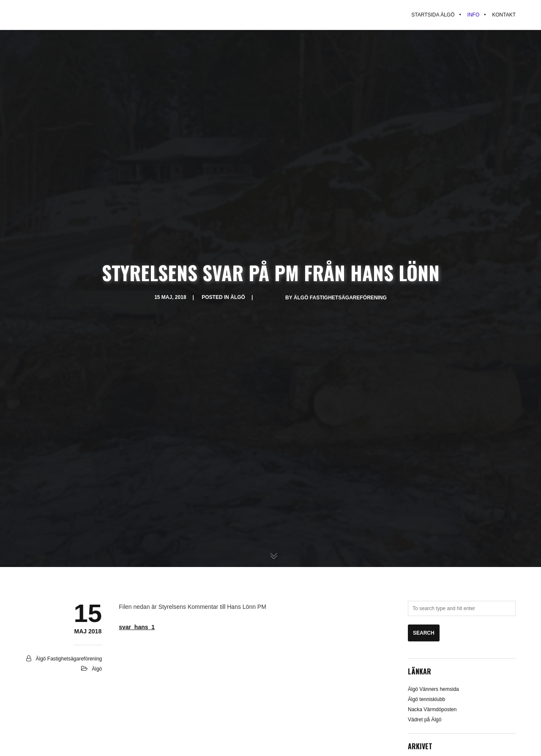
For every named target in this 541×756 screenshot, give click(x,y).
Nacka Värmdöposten (432, 709)
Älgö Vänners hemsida (433, 689)
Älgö (238, 297)
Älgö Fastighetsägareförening (340, 298)
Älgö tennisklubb (426, 699)
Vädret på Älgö (425, 720)
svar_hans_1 (137, 627)
